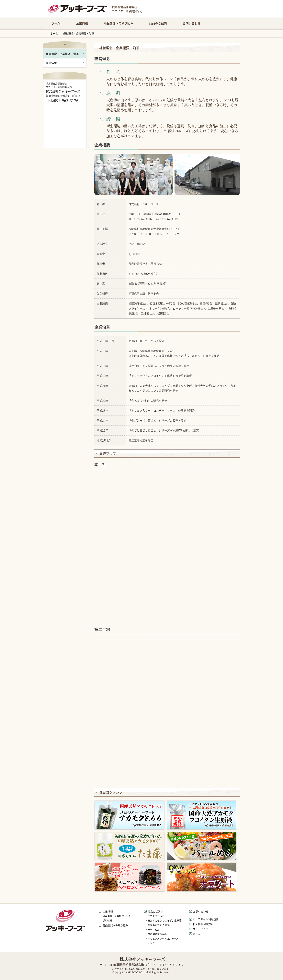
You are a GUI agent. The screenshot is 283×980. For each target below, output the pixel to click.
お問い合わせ (192, 23)
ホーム (56, 23)
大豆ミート (154, 943)
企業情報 (82, 23)
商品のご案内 (158, 23)
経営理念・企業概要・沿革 (79, 33)
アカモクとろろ (156, 916)
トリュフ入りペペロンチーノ (163, 939)
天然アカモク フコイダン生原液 (165, 921)
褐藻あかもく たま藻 (159, 925)
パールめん (154, 930)
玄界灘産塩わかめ (157, 934)
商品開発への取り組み (119, 23)
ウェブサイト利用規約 (206, 919)
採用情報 (51, 63)
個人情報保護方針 (203, 924)
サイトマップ (201, 929)
